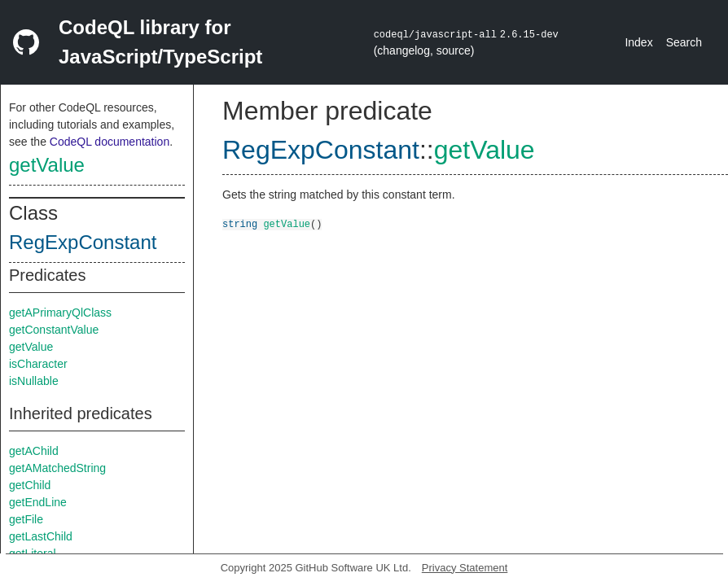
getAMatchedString (57, 468)
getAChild (34, 451)
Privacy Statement (465, 568)
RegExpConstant (83, 242)
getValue (47, 165)
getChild (30, 485)
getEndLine (38, 502)
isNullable (34, 381)
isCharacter (38, 364)
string (240, 223)
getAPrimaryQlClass (60, 313)
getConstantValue (54, 330)
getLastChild (41, 536)
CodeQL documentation (110, 142)
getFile (26, 519)
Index (638, 42)
